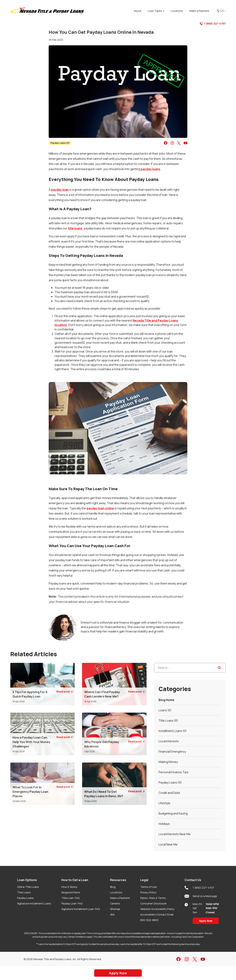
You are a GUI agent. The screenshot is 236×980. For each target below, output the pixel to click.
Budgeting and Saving (173, 813)
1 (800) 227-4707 (213, 24)
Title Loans (24, 892)
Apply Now (206, 921)
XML (113, 914)
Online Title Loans (28, 887)
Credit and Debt (169, 793)
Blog (113, 887)
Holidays (164, 824)
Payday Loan (72, 903)
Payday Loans (25, 898)
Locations (116, 892)
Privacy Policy (148, 892)
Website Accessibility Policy (157, 909)
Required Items (71, 892)
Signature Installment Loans (34, 903)
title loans (75, 228)
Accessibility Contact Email (157, 914)
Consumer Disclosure (153, 903)
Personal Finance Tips (173, 772)
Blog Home (166, 700)
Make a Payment (120, 898)
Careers (115, 903)
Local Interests (169, 741)
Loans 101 (165, 710)
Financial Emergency (172, 751)
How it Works (69, 887)
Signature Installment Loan (81, 909)
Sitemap (115, 909)
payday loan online (100, 508)
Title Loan (70, 898)
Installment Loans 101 (173, 731)
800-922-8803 (149, 920)
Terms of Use (149, 887)
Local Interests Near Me (175, 834)
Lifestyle (164, 803)
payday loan (60, 190)
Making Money (168, 762)
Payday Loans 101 (60, 143)
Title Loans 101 (168, 721)
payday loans (151, 169)
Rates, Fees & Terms (153, 898)
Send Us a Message (201, 896)
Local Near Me (168, 844)
